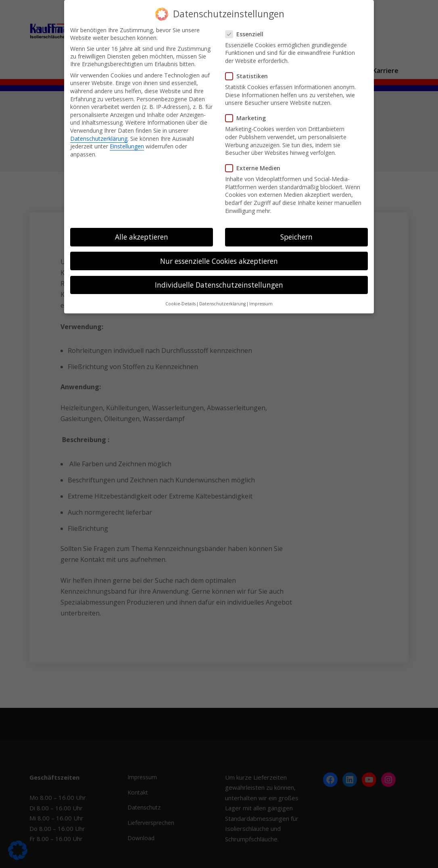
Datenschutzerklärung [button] (222, 304)
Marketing (248, 118)
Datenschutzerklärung (99, 139)
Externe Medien (255, 168)
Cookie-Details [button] (180, 304)
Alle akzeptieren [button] (142, 237)
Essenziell (247, 34)
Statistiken (249, 76)
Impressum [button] (261, 304)
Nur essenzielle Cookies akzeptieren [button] (219, 261)
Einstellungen (127, 146)
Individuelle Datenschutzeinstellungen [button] (219, 285)
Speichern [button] (296, 237)
